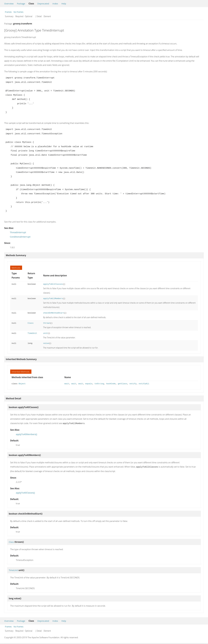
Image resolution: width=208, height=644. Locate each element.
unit (45, 333)
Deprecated (43, 4)
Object (22, 384)
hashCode (111, 384)
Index (55, 4)
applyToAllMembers (53, 299)
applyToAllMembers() (26, 434)
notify (133, 384)
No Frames (18, 12)
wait (67, 384)
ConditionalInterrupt (20, 237)
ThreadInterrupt (18, 232)
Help (64, 4)
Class (31, 323)
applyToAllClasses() (25, 492)
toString (99, 384)
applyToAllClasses (53, 284)
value (46, 343)
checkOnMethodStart (54, 313)
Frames (8, 12)
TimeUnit (32, 333)
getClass (123, 384)
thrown (47, 323)
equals (89, 384)
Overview (9, 4)
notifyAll (144, 384)
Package (21, 4)
